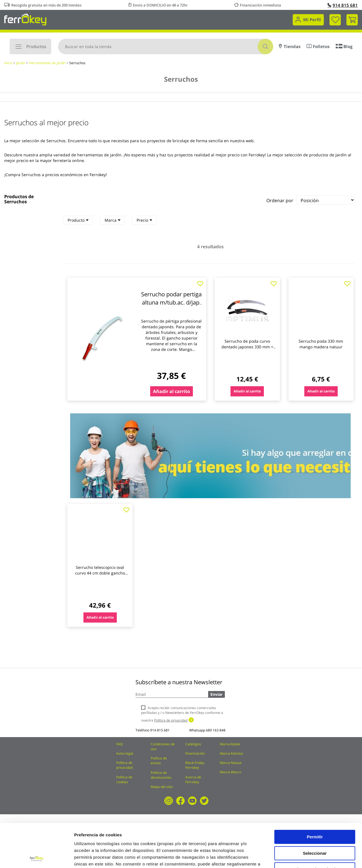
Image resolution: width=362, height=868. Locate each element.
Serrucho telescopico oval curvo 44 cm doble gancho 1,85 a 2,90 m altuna (100, 573)
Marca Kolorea (231, 753)
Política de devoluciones (161, 775)
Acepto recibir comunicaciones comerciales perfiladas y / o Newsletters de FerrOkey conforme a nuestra (182, 714)
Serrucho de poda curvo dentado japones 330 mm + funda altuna (247, 347)
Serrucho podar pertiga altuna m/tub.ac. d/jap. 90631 (171, 302)
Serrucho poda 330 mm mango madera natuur (321, 344)
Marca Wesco (230, 772)
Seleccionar (315, 810)
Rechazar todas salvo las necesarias (315, 828)
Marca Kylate (230, 744)
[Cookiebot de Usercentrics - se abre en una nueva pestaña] (37, 857)
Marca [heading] (113, 220)
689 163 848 (216, 730)
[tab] (78, 220)
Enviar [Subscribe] (216, 694)
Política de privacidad (124, 765)
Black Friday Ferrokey (195, 765)
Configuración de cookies (313, 857)
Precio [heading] (144, 220)
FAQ (119, 744)
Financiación (195, 753)
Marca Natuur (231, 763)
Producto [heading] (78, 220)
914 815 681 (343, 5)
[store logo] (25, 19)
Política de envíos (159, 761)
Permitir (315, 793)
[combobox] (166, 47)
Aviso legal (125, 753)
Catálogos (193, 744)
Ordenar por (280, 200)
